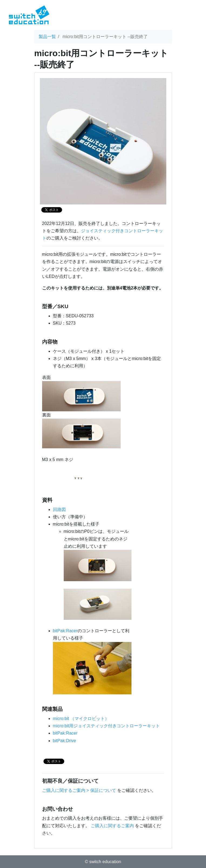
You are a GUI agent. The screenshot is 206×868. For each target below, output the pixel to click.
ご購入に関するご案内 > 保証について (79, 790)
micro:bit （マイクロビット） (81, 719)
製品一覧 (47, 37)
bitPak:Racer (65, 631)
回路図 (59, 509)
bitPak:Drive (65, 741)
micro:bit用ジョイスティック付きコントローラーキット (106, 726)
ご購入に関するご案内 (112, 826)
